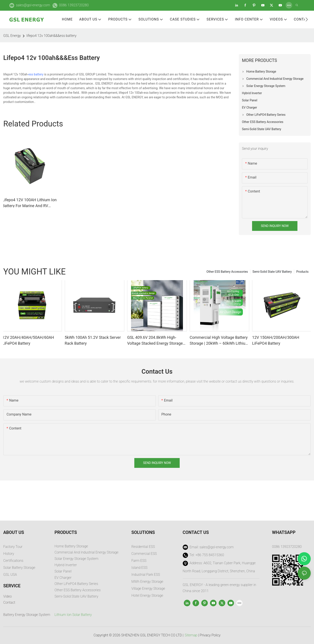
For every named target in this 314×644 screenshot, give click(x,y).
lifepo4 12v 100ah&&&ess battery (51, 36)
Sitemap (191, 635)
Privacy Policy (210, 635)
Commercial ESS (144, 554)
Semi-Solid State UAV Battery (272, 272)
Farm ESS (139, 561)
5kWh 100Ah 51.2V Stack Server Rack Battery (93, 340)
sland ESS (140, 568)
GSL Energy (12, 36)
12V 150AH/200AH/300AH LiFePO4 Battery (276, 340)
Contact (9, 602)
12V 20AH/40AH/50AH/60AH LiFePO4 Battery (28, 340)
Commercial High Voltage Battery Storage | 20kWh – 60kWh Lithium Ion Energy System (219, 341)
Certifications (13, 561)
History (9, 554)
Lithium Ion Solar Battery (73, 615)
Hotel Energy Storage (147, 595)
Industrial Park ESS (146, 575)
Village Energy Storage (148, 589)
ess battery (36, 74)
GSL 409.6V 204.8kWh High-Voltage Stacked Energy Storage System (155, 341)
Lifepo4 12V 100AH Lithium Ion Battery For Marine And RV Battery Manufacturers (29, 203)
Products (302, 272)
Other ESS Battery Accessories (227, 272)
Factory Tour (13, 547)
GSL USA (10, 575)
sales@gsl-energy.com (33, 5)
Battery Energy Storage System (27, 615)
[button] (307, 19)
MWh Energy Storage (147, 582)
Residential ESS (143, 547)
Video (8, 596)
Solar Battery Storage (19, 568)
